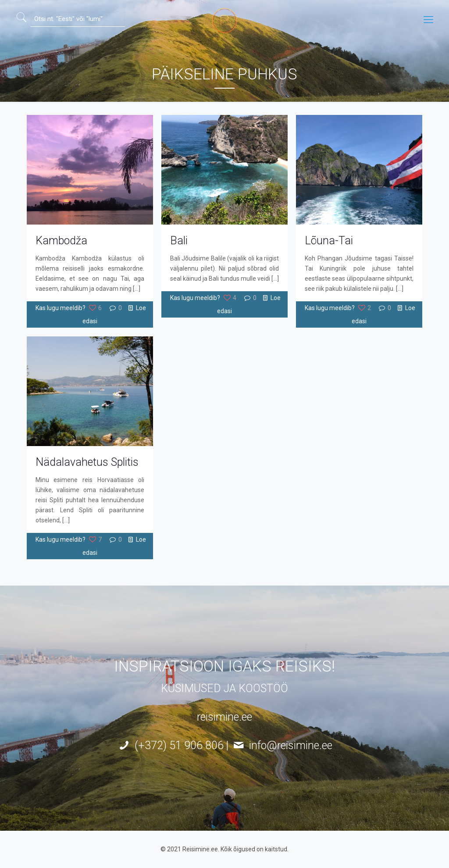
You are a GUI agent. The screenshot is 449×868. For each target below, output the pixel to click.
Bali (179, 241)
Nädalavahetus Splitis (87, 462)
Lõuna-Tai (329, 241)
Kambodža (61, 241)
